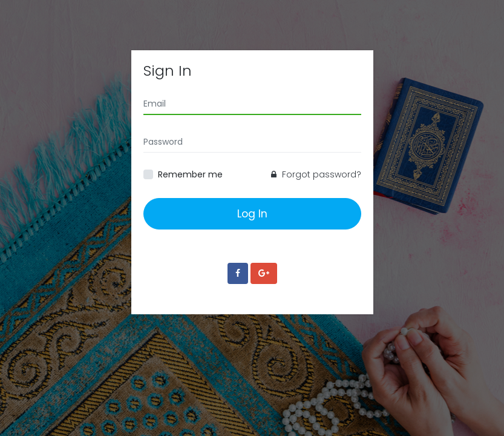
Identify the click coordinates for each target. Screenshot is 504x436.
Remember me (190, 174)
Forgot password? (316, 174)
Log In (252, 214)
